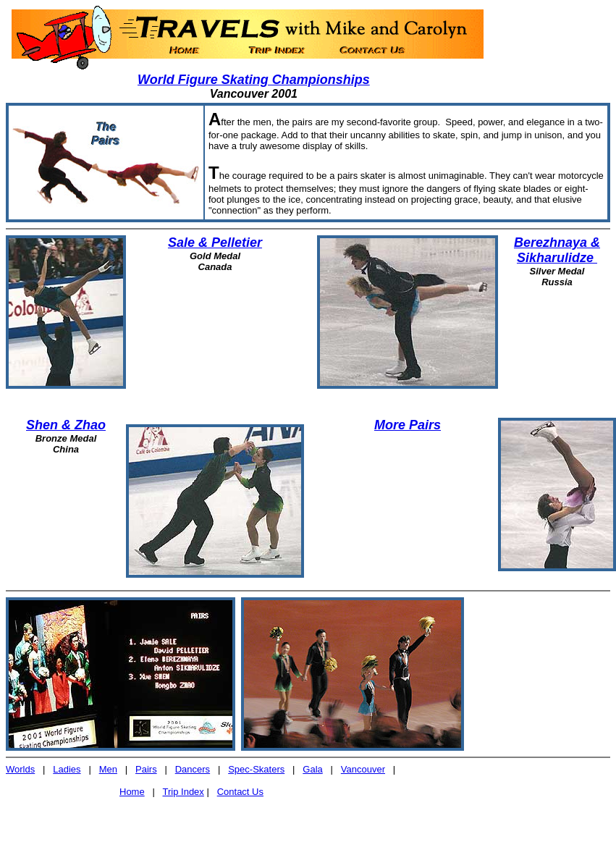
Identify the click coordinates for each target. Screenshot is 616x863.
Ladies (67, 769)
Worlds (20, 769)
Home (132, 792)
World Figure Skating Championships (254, 80)
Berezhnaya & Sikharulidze (557, 250)
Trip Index (183, 792)
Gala (312, 769)
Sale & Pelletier (215, 243)
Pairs (146, 769)
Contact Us (240, 792)
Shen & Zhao (66, 425)
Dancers (193, 769)
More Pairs (408, 425)
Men (108, 769)
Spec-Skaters (256, 769)
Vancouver (363, 769)
